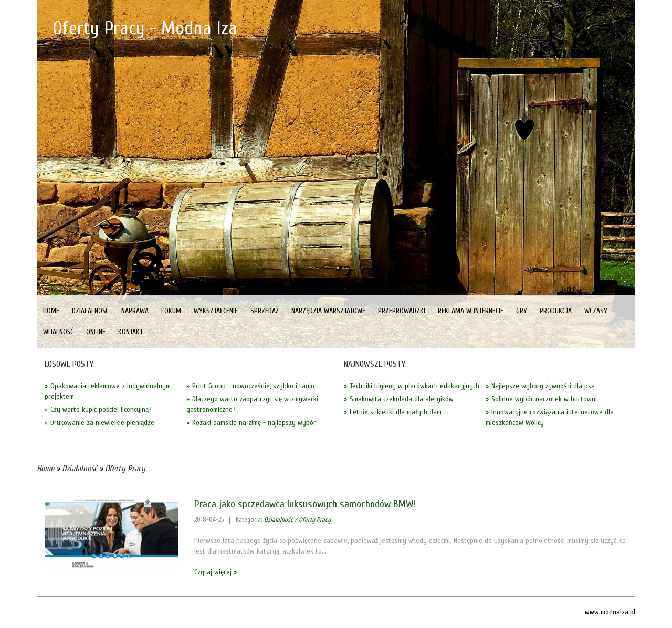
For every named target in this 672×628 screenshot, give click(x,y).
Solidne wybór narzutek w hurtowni (544, 399)
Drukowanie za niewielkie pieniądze (102, 423)
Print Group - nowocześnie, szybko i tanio (253, 386)
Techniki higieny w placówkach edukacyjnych (414, 386)
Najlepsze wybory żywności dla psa (543, 386)
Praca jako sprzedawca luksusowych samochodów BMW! (305, 504)
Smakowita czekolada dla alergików (402, 399)
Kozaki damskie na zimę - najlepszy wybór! (255, 423)
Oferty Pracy (125, 469)
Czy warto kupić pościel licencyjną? (101, 409)
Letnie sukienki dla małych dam (396, 412)
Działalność (80, 469)
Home (45, 469)
